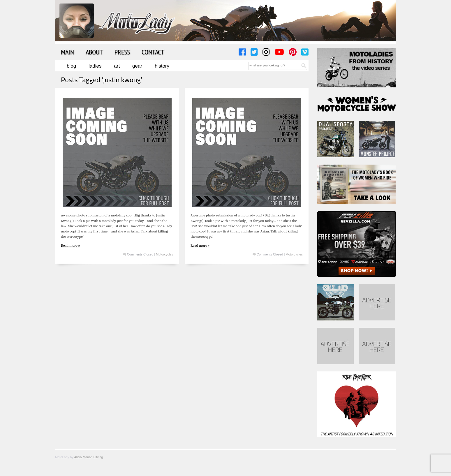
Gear (137, 66)
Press (122, 52)
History (162, 66)
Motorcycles (164, 254)
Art (117, 66)
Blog (71, 66)
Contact (153, 52)
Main (67, 52)
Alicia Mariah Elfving (88, 457)
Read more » (71, 245)
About (94, 52)
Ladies (95, 66)
